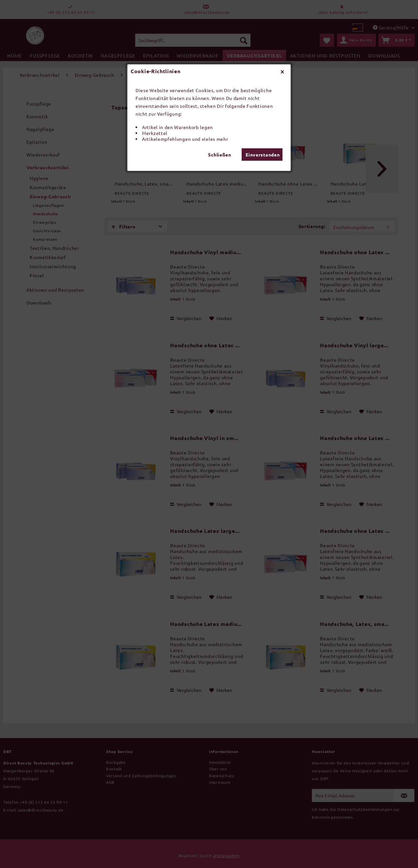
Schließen (219, 155)
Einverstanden (263, 155)
